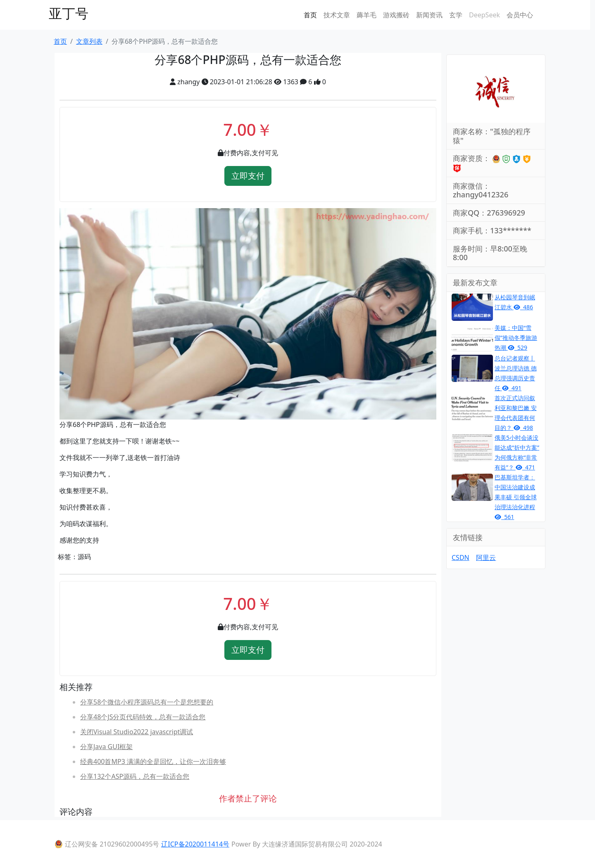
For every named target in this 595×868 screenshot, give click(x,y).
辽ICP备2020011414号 (195, 844)
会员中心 (520, 15)
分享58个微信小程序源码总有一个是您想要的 (147, 702)
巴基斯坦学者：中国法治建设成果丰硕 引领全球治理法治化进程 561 (516, 497)
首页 (310, 15)
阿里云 (486, 557)
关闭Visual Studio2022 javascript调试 (137, 732)
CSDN (461, 557)
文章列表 (89, 41)
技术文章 (337, 15)
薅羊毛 (367, 15)
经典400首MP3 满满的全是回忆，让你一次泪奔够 (153, 761)
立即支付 (248, 176)
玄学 (456, 15)
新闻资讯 (429, 15)
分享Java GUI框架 (106, 747)
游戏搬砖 (396, 15)
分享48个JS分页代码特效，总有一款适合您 (143, 717)
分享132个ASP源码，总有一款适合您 (135, 776)
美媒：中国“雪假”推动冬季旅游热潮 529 (516, 338)
